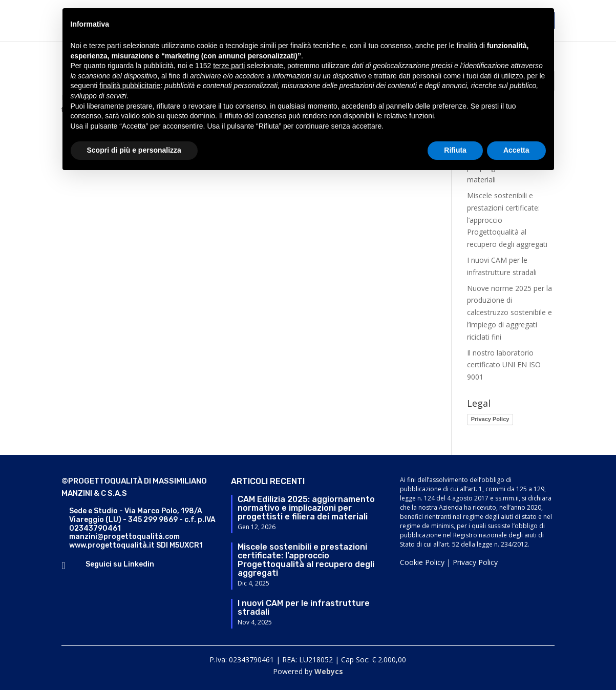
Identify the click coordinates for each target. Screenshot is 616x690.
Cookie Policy (422, 562)
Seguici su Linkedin (120, 564)
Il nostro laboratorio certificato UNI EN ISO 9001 (504, 365)
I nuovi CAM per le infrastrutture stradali (304, 608)
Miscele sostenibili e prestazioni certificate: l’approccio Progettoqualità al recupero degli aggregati (306, 560)
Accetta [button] (516, 150)
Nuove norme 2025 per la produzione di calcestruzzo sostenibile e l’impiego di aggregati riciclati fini (509, 312)
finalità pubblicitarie (130, 86)
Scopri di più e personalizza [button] (134, 150)
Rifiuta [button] (455, 150)
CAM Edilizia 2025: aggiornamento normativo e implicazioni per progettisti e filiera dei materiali (306, 508)
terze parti (229, 66)
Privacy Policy (490, 419)
